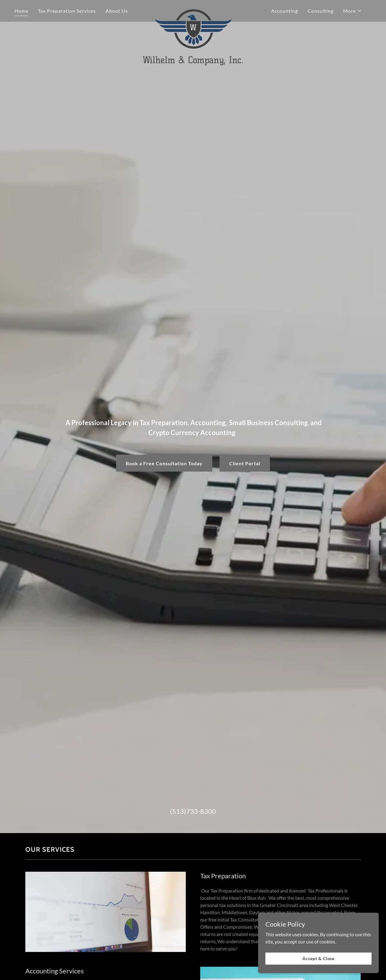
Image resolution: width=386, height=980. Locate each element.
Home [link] (21, 11)
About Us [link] (117, 11)
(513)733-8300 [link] (193, 811)
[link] (193, 10)
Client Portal (245, 463)
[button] (353, 11)
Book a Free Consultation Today (164, 463)
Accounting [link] (285, 11)
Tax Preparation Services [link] (67, 11)
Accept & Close (318, 958)
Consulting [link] (321, 11)
